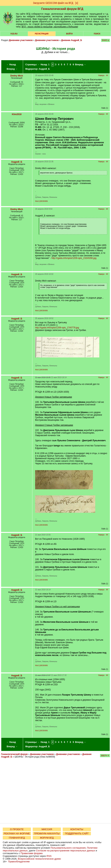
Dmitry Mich (17, 76)
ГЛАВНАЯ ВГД (17, 838)
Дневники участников (21, 40)
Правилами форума (32, 853)
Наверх (101, 75)
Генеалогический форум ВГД (62, 9)
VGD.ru (14, 34)
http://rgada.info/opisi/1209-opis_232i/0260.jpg (74, 258)
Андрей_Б (44, 69)
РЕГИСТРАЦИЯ (42, 34)
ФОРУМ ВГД (47, 838)
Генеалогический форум (14, 754)
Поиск (97, 34)
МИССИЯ (47, 829)
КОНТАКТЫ (77, 829)
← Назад (11, 65)
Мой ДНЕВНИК (41, 201)
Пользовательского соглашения (68, 848)
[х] (77, 3)
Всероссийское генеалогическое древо (39, 859)
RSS (49, 856)
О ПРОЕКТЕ (17, 829)
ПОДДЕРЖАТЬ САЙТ (77, 834)
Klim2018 (17, 114)
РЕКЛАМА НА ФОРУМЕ (17, 834)
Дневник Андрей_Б (72, 40)
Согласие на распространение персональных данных (65, 851)
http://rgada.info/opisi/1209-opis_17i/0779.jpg (57, 328)
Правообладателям (19, 862)
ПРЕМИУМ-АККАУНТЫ (47, 834)
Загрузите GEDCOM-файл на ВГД (53, 3)
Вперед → (12, 69)
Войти (69, 34)
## (107, 75)
